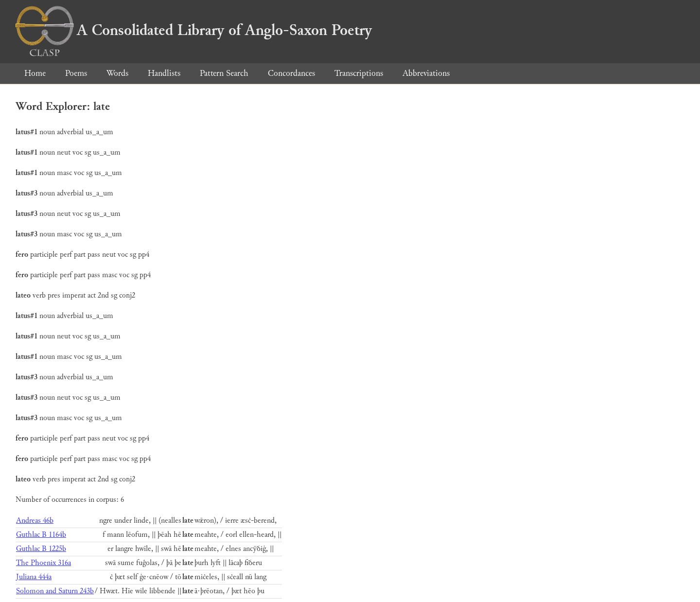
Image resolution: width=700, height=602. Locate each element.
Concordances (291, 73)
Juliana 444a (34, 577)
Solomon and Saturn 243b (55, 591)
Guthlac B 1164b (41, 535)
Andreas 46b (35, 521)
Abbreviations (426, 73)
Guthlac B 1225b (41, 549)
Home (35, 73)
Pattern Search (224, 73)
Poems (76, 73)
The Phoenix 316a (44, 563)
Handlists (164, 73)
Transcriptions (359, 73)
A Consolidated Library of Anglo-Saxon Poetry (194, 30)
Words (117, 73)
